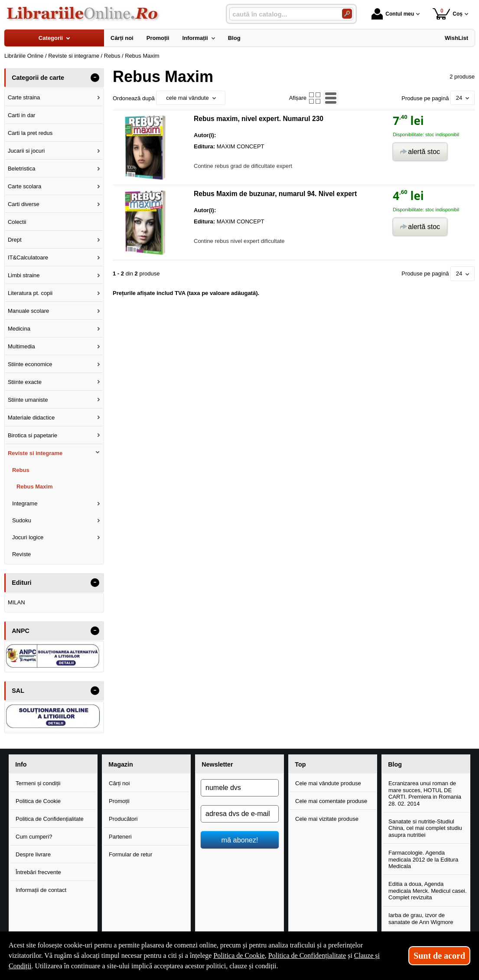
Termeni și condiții (38, 783)
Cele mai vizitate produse (327, 819)
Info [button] (21, 764)
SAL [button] (18, 691)
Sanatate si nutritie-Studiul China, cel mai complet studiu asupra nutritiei (425, 828)
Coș (448, 14)
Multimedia (21, 346)
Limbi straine (24, 275)
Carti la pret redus (30, 133)
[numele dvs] (240, 788)
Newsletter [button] (217, 764)
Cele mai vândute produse (328, 783)
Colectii (17, 222)
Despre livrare (33, 854)
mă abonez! (240, 840)
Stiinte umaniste (28, 400)
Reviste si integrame (35, 453)
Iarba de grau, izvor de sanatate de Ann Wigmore (421, 919)
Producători (123, 819)
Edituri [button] (21, 583)
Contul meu (393, 14)
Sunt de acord (439, 956)
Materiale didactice (31, 418)
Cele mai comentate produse (331, 801)
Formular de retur (130, 854)
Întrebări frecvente (38, 872)
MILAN (16, 602)
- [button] (95, 78)
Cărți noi (119, 783)
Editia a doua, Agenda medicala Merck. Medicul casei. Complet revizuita (428, 891)
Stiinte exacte (25, 382)
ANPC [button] (21, 631)
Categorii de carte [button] (38, 78)
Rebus (21, 470)
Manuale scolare (28, 311)
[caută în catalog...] (282, 14)
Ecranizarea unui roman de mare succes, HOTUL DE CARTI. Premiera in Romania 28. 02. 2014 (425, 793)
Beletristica (22, 169)
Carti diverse (24, 204)
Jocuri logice (28, 537)
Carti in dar (22, 115)
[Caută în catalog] (347, 14)
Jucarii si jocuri (26, 151)
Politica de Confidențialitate (50, 819)
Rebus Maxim (35, 487)
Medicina (19, 329)
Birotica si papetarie (33, 435)
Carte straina (24, 97)
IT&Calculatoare (28, 257)
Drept (15, 240)
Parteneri (120, 837)
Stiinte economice (30, 364)
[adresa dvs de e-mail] (240, 814)
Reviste (21, 554)
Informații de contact (41, 890)
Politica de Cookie (38, 801)
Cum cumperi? (34, 837)
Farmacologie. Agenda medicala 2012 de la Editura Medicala (423, 859)
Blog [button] (395, 764)
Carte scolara (24, 186)
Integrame (25, 503)
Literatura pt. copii (30, 293)
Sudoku (22, 520)
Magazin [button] (121, 764)
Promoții (119, 801)
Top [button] (300, 764)
